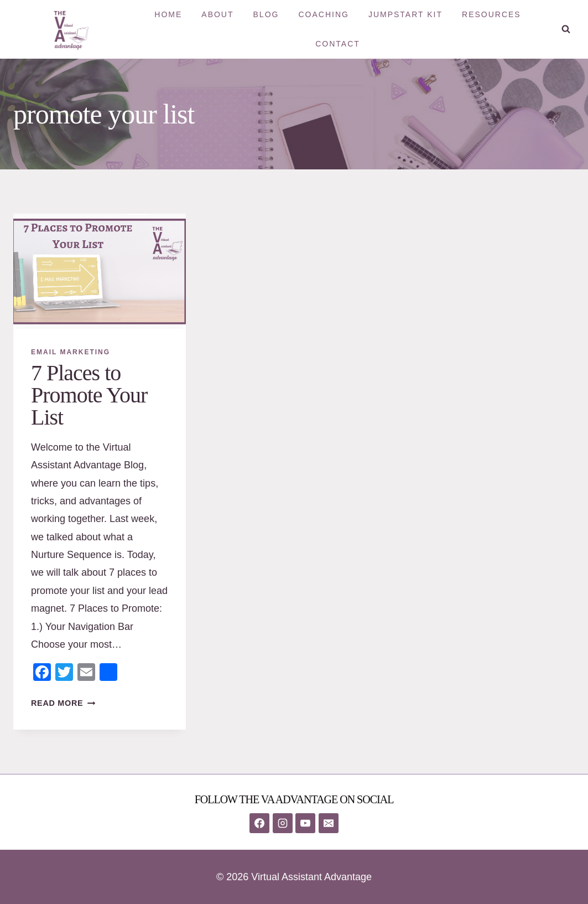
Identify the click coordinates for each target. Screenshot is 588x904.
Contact (338, 44)
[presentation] (100, 271)
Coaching (323, 14)
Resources (491, 14)
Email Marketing (71, 352)
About (217, 14)
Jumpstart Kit (405, 14)
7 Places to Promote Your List (89, 395)
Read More (63, 703)
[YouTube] (305, 823)
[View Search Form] (566, 29)
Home (168, 14)
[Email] (329, 823)
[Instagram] (283, 823)
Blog (266, 14)
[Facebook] (259, 823)
